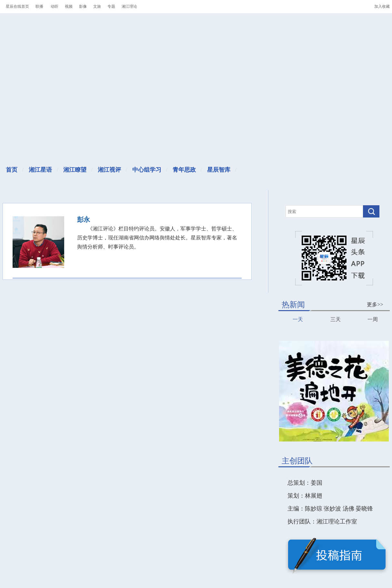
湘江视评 (109, 170)
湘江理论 (129, 6)
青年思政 (184, 170)
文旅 (97, 6)
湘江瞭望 (75, 170)
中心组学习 (147, 170)
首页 (12, 170)
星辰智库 (219, 170)
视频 (69, 6)
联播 (39, 6)
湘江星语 (40, 170)
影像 (83, 6)
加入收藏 (382, 6)
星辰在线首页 (17, 6)
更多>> (375, 304)
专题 (111, 6)
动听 (55, 6)
